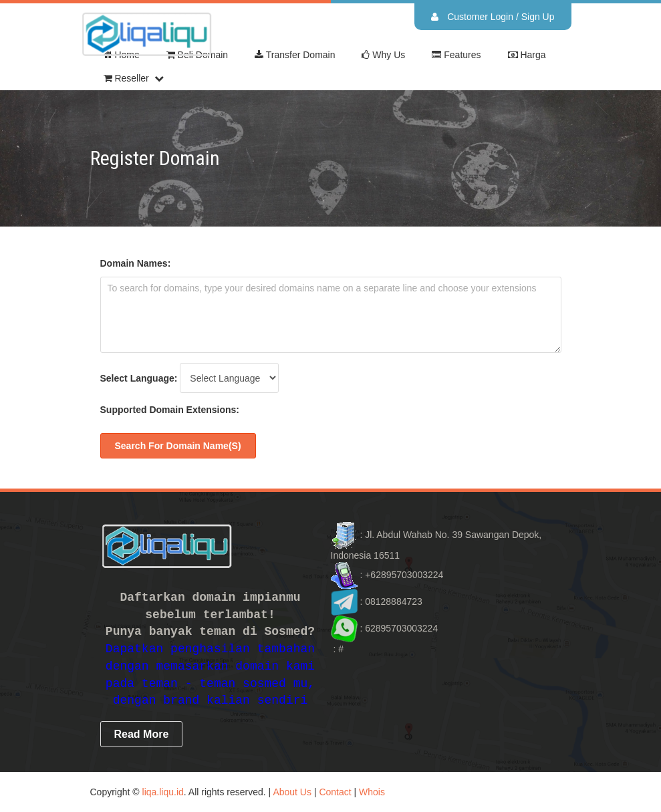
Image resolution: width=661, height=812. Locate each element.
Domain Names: (136, 263)
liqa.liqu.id (163, 792)
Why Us (383, 55)
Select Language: (139, 378)
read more (142, 734)
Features (456, 55)
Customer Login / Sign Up (493, 17)
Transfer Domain (295, 55)
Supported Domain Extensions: (170, 410)
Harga (527, 55)
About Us (292, 792)
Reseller (126, 79)
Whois (372, 792)
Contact (335, 792)
